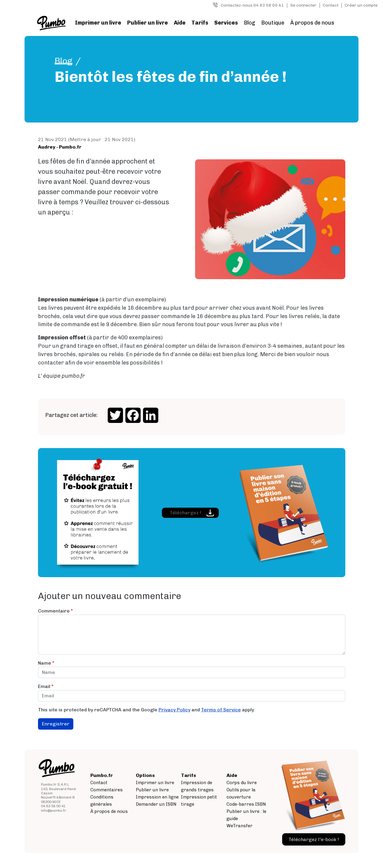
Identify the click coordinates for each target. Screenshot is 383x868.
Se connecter (303, 5)
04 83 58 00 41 (53, 806)
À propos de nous (312, 23)
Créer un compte (361, 5)
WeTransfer (240, 826)
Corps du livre (242, 783)
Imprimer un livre (98, 23)
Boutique (273, 23)
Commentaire (54, 611)
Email (44, 686)
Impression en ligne (157, 797)
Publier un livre (148, 23)
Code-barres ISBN (246, 804)
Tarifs (200, 23)
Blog (250, 23)
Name (45, 663)
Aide (180, 23)
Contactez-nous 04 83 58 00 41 (252, 5)
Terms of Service (221, 710)
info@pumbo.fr (54, 810)
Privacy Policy (174, 710)
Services (226, 23)
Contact (331, 5)
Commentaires (107, 790)
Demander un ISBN (156, 804)
